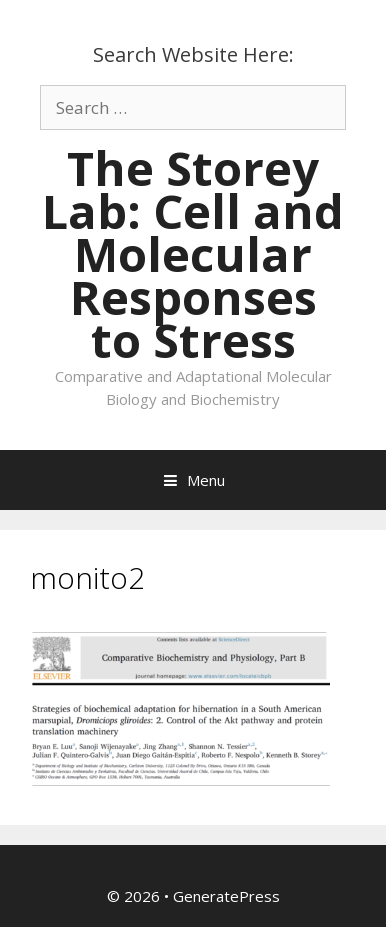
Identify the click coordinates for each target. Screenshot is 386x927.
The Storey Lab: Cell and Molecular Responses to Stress (193, 254)
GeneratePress (226, 896)
